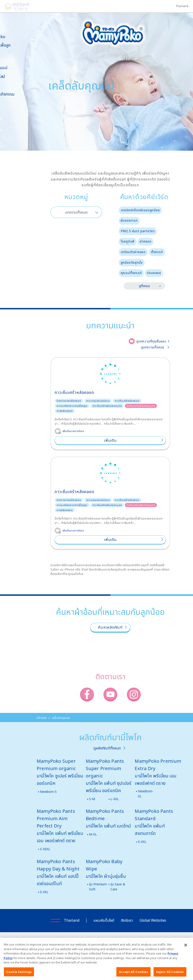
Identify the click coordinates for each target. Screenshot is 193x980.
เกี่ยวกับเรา (57, 942)
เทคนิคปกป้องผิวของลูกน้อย (140, 210)
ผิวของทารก (129, 220)
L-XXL (115, 799)
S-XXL (142, 842)
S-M (92, 799)
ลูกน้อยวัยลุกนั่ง (132, 262)
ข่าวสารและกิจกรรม (22, 94)
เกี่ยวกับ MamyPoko (17, 34)
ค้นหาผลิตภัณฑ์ (110, 627)
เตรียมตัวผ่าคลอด (133, 252)
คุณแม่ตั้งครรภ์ (131, 273)
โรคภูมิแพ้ (128, 241)
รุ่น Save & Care (118, 887)
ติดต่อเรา (127, 920)
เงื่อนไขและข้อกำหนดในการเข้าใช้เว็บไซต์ (94, 942)
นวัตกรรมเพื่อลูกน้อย (20, 47)
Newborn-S (48, 792)
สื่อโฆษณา (14, 85)
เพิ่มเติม (110, 440)
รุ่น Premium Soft (98, 887)
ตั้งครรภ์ (157, 252)
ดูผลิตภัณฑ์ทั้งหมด (107, 748)
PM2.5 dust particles (138, 231)
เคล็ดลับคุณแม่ (18, 68)
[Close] (186, 951)
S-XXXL (45, 849)
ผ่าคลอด (146, 241)
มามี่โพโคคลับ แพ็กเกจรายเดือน (17, 144)
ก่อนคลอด (154, 273)
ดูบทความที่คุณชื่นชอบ (151, 341)
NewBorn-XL (146, 794)
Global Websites (153, 920)
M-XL (93, 834)
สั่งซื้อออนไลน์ (17, 76)
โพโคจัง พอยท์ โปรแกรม (16, 132)
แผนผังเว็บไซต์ (104, 920)
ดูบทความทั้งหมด (153, 347)
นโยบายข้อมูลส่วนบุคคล (138, 942)
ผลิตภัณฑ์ (14, 59)
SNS (24, 119)
